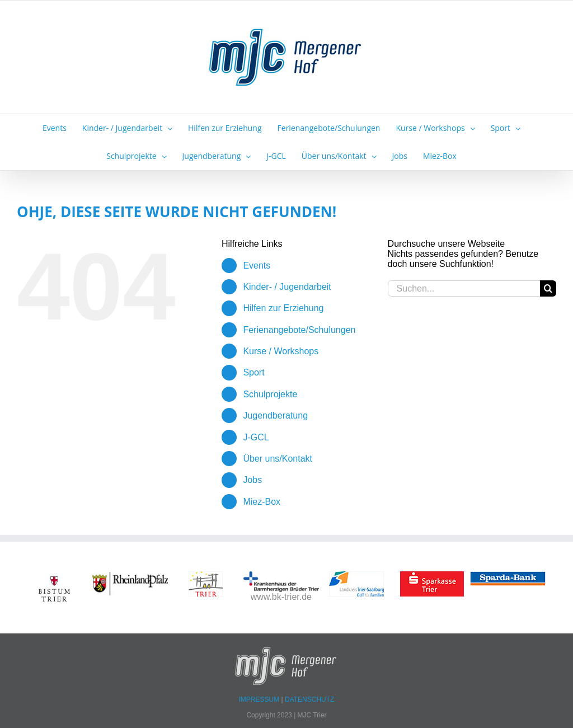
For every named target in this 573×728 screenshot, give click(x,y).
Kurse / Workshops (281, 351)
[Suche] (548, 288)
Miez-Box (262, 502)
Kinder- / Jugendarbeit (287, 287)
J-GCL (256, 437)
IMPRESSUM (260, 699)
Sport (253, 372)
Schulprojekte (270, 394)
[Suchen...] (464, 288)
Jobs (252, 480)
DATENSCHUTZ (309, 699)
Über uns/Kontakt (278, 459)
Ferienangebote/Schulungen (299, 330)
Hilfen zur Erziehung (283, 308)
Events (257, 266)
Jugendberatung (275, 415)
